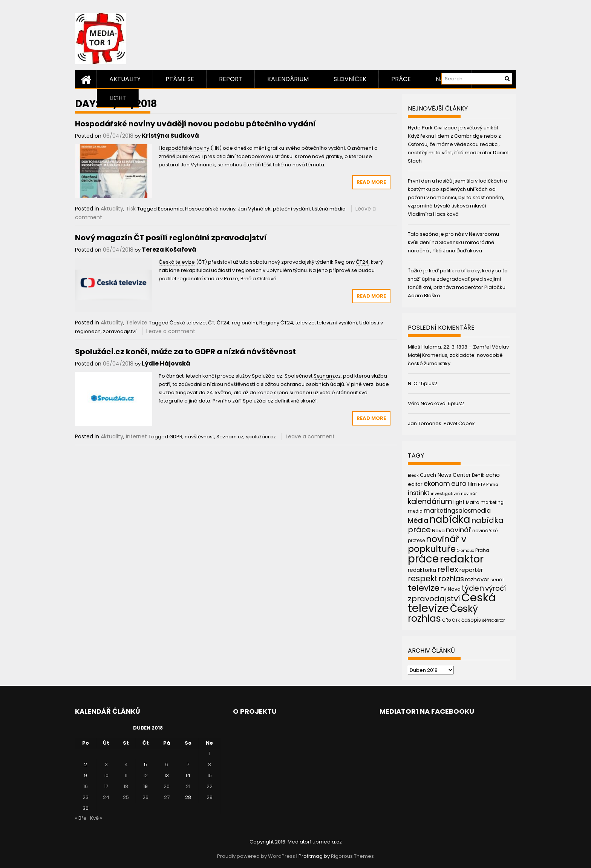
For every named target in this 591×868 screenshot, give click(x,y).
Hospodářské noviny (210, 209)
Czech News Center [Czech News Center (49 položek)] (445, 475)
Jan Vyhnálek (254, 209)
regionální (244, 323)
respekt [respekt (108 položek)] (423, 578)
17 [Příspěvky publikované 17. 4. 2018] (106, 786)
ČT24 (223, 323)
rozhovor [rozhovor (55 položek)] (477, 579)
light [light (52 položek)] (459, 502)
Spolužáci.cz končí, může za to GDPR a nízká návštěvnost (185, 352)
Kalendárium (288, 79)
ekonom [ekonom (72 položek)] (437, 484)
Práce (401, 79)
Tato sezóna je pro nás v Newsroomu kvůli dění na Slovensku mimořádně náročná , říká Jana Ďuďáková (453, 242)
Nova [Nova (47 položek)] (438, 531)
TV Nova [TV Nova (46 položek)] (451, 589)
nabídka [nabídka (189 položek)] (450, 519)
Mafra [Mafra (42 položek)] (473, 502)
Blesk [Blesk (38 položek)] (413, 475)
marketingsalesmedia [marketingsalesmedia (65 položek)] (457, 511)
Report (231, 79)
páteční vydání (291, 209)
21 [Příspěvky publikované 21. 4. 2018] (188, 786)
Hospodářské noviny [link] (184, 148)
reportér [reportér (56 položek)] (471, 570)
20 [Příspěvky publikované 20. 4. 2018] (167, 786)
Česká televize (188, 323)
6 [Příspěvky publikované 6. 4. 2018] (167, 764)
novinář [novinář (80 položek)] (459, 530)
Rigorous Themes (352, 856)
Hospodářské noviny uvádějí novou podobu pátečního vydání (195, 124)
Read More (371, 182)
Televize (137, 323)
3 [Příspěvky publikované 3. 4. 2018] (106, 764)
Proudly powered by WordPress (256, 856)
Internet (136, 436)
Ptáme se (180, 79)
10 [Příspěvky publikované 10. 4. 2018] (106, 775)
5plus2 (429, 383)
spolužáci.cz (261, 437)
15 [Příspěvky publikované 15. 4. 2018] (210, 775)
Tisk (131, 209)
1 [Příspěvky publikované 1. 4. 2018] (210, 754)
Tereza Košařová (169, 250)
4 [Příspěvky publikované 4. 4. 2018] (126, 764)
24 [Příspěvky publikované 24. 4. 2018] (106, 797)
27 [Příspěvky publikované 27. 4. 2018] (167, 797)
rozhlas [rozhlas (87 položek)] (451, 579)
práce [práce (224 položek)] (423, 559)
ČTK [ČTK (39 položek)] (456, 620)
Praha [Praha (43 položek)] (482, 550)
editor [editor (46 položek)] (415, 484)
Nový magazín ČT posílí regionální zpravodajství (171, 238)
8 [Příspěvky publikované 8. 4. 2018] (210, 764)
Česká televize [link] (177, 262)
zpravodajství (120, 331)
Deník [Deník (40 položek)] (478, 475)
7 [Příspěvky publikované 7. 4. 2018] (188, 764)
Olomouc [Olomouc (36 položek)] (465, 551)
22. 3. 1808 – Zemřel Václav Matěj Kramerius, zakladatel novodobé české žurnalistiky (458, 355)
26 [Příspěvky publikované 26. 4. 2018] (145, 797)
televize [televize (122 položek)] (424, 588)
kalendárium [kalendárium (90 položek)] (430, 502)
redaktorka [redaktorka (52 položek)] (422, 570)
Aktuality (125, 79)
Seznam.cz (230, 437)
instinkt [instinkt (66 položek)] (419, 493)
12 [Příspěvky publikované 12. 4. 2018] (145, 775)
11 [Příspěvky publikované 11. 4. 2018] (126, 775)
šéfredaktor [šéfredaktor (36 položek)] (493, 620)
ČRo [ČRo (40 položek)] (446, 620)
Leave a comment (171, 331)
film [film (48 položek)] (472, 484)
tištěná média (329, 209)
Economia (170, 209)
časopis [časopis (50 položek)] (471, 620)
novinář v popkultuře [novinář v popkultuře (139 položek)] (437, 544)
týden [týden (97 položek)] (473, 588)
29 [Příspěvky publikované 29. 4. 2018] (210, 797)
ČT (211, 323)
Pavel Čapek (459, 423)
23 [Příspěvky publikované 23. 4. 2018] (86, 797)
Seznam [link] (324, 376)
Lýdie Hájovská (166, 363)
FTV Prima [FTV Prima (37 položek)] (488, 485)
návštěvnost (199, 437)
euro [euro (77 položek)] (459, 483)
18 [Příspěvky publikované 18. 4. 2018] (126, 786)
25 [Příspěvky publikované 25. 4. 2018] (126, 797)
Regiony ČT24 (276, 323)
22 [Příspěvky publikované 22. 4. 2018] (210, 786)
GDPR (176, 437)
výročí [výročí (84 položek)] (495, 588)
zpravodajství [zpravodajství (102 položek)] (434, 599)
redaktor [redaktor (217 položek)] (462, 559)
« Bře (81, 818)
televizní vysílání (337, 323)
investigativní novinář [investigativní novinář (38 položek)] (454, 493)
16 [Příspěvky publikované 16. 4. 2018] (86, 786)
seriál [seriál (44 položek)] (497, 580)
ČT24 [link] (362, 262)
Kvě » (96, 818)
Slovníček (350, 79)
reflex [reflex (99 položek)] (448, 569)
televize (305, 323)
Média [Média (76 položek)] (418, 520)
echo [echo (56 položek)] (493, 475)
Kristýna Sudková (170, 136)
